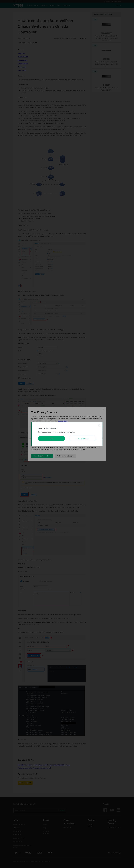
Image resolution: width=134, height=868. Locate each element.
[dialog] (67, 434)
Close (99, 425)
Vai (51, 439)
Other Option (82, 439)
